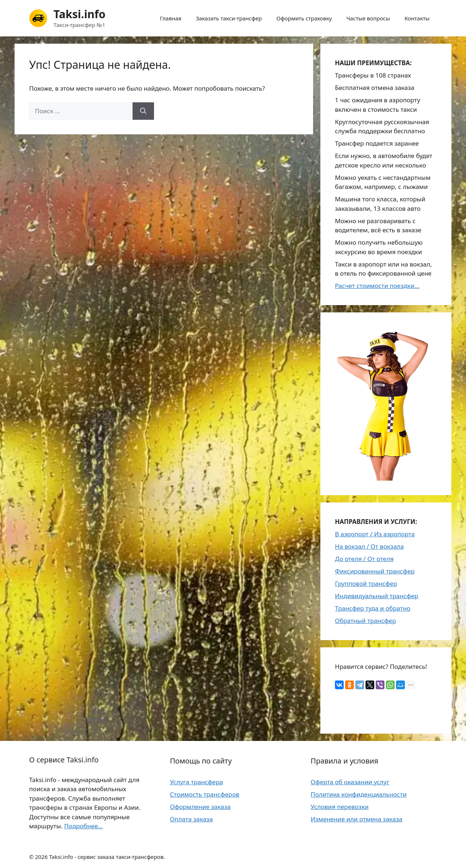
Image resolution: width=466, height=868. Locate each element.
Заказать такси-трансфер (229, 18)
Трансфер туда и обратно (373, 608)
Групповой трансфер (366, 583)
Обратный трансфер (366, 621)
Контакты (417, 18)
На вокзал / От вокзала (369, 546)
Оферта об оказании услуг (350, 782)
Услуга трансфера (197, 782)
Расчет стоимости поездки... (377, 286)
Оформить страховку (304, 18)
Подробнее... (83, 826)
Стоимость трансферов (205, 794)
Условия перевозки (339, 807)
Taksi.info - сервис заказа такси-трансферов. (107, 857)
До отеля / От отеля (364, 559)
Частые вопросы (368, 18)
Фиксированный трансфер (375, 571)
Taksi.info (80, 14)
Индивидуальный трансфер (377, 596)
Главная (171, 18)
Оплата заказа (191, 819)
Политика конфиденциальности (359, 794)
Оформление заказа (200, 807)
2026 (41, 857)
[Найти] (143, 111)
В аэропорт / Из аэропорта (375, 534)
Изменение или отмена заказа (356, 819)
